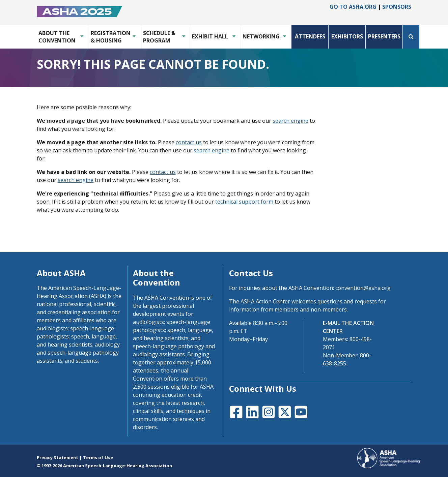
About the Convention (57, 37)
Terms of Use (98, 457)
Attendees (310, 36)
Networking (261, 36)
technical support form (244, 202)
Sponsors (397, 7)
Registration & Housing (110, 37)
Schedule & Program (159, 37)
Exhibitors (347, 36)
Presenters (384, 36)
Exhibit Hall (210, 36)
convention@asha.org (363, 288)
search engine (290, 121)
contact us (189, 142)
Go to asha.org (353, 7)
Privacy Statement (58, 457)
